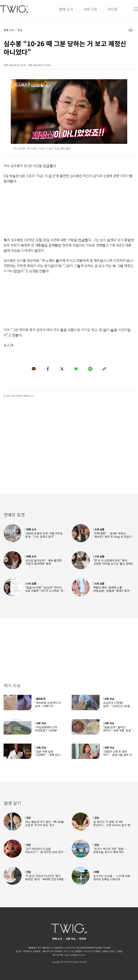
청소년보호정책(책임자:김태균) (89, 948)
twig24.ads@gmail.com (75, 955)
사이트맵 (106, 948)
